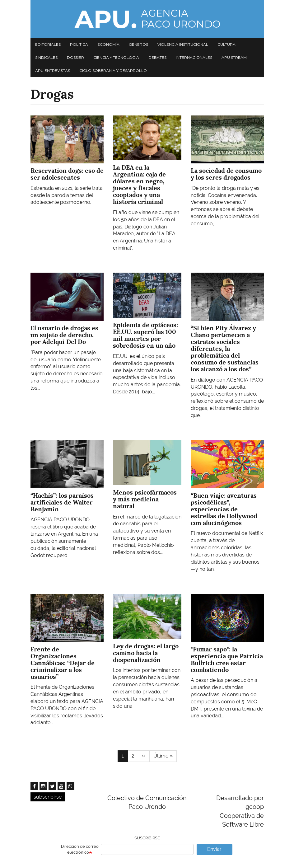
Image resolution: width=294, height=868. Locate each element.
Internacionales (194, 57)
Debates (157, 57)
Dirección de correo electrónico (80, 849)
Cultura (226, 44)
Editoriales (48, 44)
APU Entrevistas (53, 70)
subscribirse (48, 797)
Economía (108, 44)
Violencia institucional (183, 44)
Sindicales (46, 57)
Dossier (75, 57)
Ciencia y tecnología (116, 57)
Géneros (138, 44)
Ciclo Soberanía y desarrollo (113, 70)
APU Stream (234, 57)
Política (79, 44)
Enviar (214, 849)
